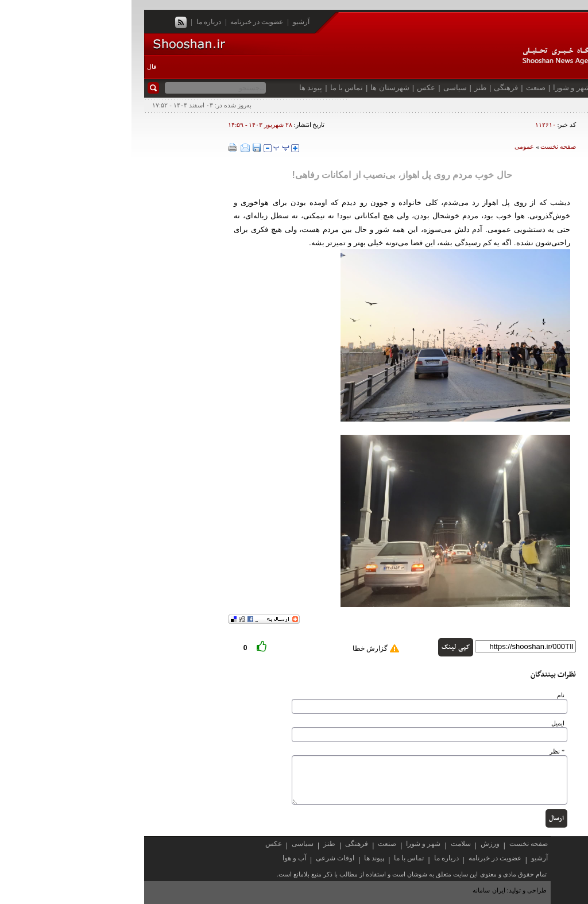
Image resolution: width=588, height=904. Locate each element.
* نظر (425, 752)
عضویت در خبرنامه (125, 22)
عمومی (393, 146)
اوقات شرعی (204, 858)
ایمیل (426, 723)
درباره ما (77, 22)
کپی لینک (324, 647)
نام (429, 695)
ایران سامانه (358, 890)
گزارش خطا (239, 648)
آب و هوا (163, 858)
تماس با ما (215, 88)
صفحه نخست (545, 88)
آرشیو (170, 22)
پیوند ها (179, 88)
